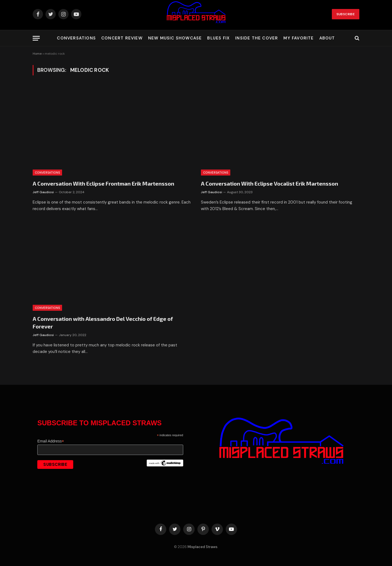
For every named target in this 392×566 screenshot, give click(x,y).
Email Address (51, 441)
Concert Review (122, 38)
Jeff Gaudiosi (43, 192)
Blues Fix (218, 38)
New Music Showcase (175, 38)
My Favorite (298, 38)
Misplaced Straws (203, 547)
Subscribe (346, 14)
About (327, 38)
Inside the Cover (257, 38)
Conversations (76, 38)
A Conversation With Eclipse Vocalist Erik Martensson (269, 183)
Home (37, 54)
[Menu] (36, 38)
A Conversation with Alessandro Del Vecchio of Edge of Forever (103, 322)
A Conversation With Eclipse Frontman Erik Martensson (103, 183)
